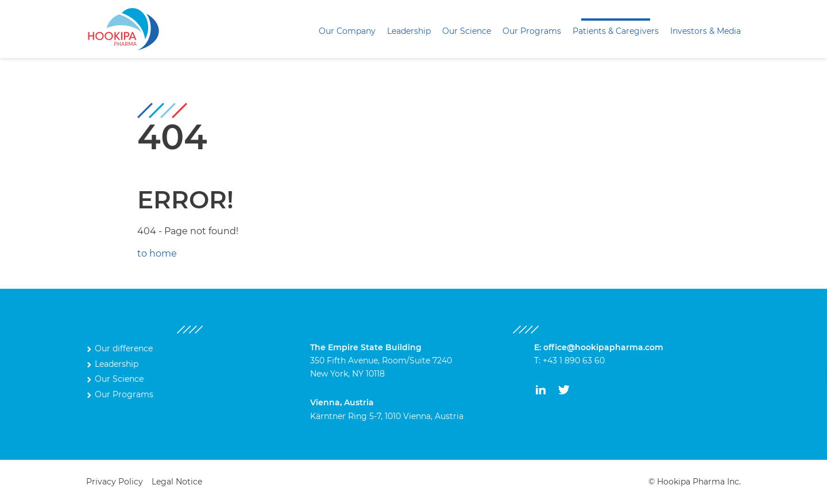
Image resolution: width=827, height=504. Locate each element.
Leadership (409, 31)
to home (157, 253)
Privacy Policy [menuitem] (115, 482)
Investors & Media (706, 31)
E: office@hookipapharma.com (599, 347)
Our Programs (532, 31)
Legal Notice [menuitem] (177, 482)
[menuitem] (347, 31)
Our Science (467, 31)
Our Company (347, 31)
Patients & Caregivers (616, 31)
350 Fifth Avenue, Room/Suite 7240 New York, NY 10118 (381, 360)
